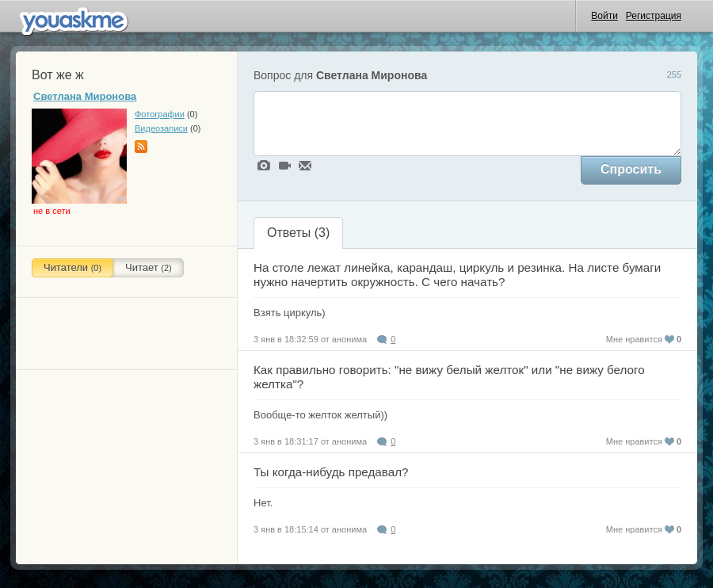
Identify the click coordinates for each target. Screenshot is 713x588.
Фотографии (160, 114)
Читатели (72, 267)
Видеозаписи (161, 128)
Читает (149, 267)
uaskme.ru (76, 19)
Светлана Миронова (85, 96)
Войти (604, 16)
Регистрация (654, 16)
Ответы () (298, 233)
